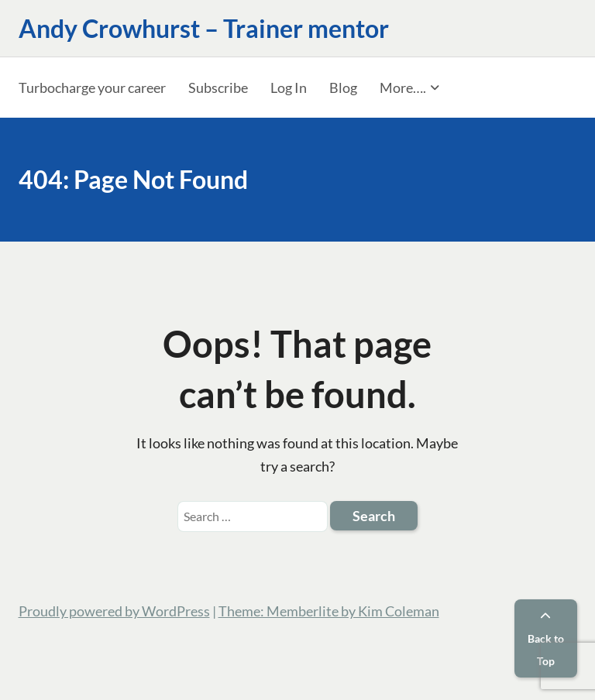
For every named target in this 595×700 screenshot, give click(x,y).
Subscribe (218, 87)
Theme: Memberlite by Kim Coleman (329, 611)
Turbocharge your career (92, 87)
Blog (343, 87)
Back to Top (546, 639)
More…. (403, 87)
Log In (289, 87)
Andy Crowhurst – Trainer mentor (204, 28)
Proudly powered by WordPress (114, 611)
